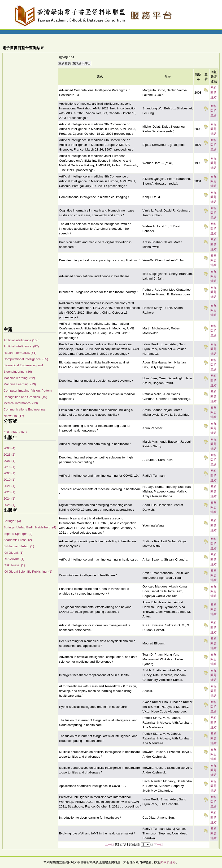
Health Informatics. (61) (20, 353)
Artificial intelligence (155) (22, 340)
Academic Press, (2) (18, 540)
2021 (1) (9, 486)
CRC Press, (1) (14, 565)
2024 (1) (9, 499)
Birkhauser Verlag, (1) (19, 546)
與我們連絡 (168, 862)
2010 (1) (9, 480)
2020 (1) (9, 492)
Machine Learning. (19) (20, 384)
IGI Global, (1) (13, 553)
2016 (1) (9, 467)
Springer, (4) (12, 521)
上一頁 (109, 844)
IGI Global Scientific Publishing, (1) (28, 572)
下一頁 (158, 844)
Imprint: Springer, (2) (18, 534)
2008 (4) (9, 448)
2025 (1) (9, 505)
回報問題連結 (213, 93)
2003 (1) (9, 473)
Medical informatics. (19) (21, 403)
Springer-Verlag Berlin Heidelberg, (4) (30, 527)
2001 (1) (9, 461)
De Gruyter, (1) (14, 559)
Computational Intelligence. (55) (26, 359)
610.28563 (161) (15, 432)
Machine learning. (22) (19, 378)
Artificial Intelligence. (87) (21, 346)
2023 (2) (9, 455)
